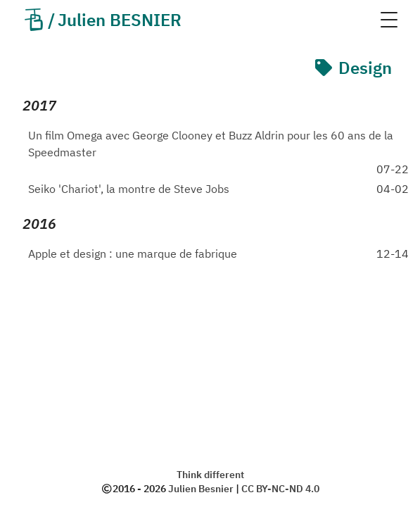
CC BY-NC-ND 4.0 (280, 489)
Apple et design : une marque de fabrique (133, 254)
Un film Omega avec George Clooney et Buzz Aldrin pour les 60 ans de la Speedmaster (211, 144)
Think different (210, 475)
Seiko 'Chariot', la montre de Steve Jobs (129, 189)
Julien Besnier (201, 489)
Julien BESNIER (102, 20)
